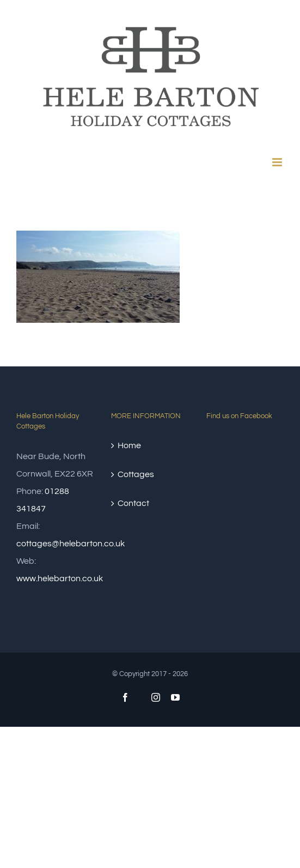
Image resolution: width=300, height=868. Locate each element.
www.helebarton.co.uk (60, 578)
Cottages (136, 474)
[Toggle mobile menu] (278, 162)
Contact (133, 503)
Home (129, 445)
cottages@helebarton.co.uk (71, 544)
